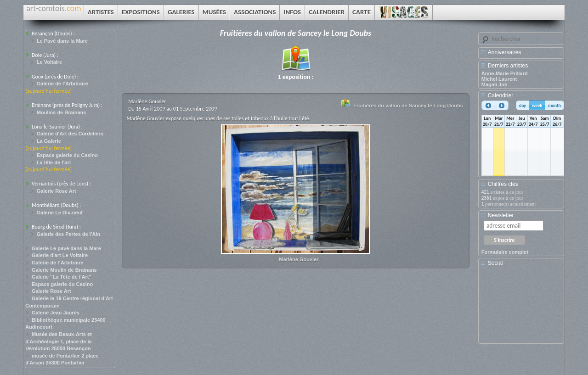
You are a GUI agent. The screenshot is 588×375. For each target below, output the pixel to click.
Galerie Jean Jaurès (56, 313)
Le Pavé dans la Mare (62, 41)
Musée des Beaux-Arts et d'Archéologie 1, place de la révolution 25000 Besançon (59, 341)
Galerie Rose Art (57, 191)
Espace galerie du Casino (67, 155)
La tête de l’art (54, 162)
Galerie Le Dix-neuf (60, 213)
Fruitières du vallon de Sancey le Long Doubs (408, 106)
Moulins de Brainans (62, 112)
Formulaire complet (505, 252)
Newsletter (501, 215)
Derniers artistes (508, 66)
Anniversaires (505, 52)
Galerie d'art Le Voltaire (60, 255)
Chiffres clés (503, 184)
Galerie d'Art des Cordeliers (70, 134)
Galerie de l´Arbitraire (58, 263)
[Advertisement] (523, 308)
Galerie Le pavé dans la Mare (66, 248)
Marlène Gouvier (299, 259)
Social (495, 263)
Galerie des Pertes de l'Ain (68, 234)
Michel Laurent (499, 79)
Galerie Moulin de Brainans (64, 270)
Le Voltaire (49, 62)
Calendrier (500, 95)
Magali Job (495, 84)
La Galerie (49, 141)
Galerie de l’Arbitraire (62, 84)
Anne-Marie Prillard (505, 73)
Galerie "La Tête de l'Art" (62, 277)
